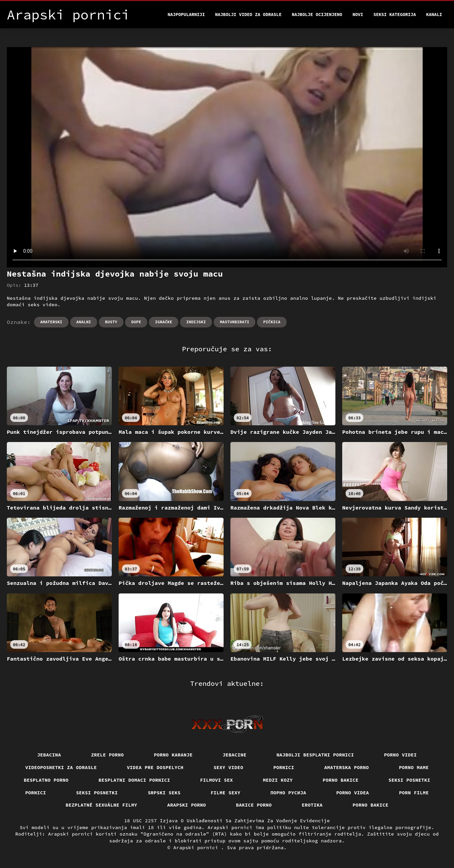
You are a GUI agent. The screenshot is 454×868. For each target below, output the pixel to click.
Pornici (284, 767)
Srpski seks (164, 793)
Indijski (196, 322)
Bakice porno (254, 805)
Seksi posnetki (410, 780)
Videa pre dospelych (155, 767)
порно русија (288, 793)
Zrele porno (107, 755)
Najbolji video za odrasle (248, 14)
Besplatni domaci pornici (134, 780)
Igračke (164, 322)
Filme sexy (226, 793)
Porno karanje (173, 755)
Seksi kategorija (395, 14)
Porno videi (400, 755)
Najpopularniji (186, 14)
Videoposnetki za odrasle (61, 767)
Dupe (136, 322)
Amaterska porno (346, 767)
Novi (358, 14)
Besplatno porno (46, 780)
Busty (111, 322)
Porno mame (414, 767)
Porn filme (414, 793)
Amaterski (51, 322)
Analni (84, 322)
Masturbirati (234, 322)
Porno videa (352, 793)
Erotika (312, 805)
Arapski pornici (197, 848)
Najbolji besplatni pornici (315, 755)
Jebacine (234, 755)
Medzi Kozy (278, 780)
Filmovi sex (216, 780)
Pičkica (272, 322)
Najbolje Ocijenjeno (317, 14)
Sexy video (228, 767)
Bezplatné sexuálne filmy (102, 805)
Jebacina (49, 755)
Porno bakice (341, 780)
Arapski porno (187, 805)
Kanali (434, 14)
